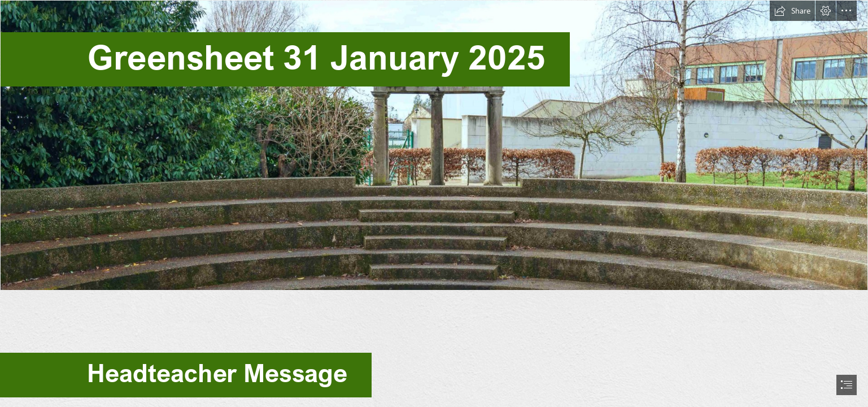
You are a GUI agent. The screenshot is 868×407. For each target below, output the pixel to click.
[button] (792, 11)
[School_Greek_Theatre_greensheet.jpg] (434, 145)
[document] (434, 203)
